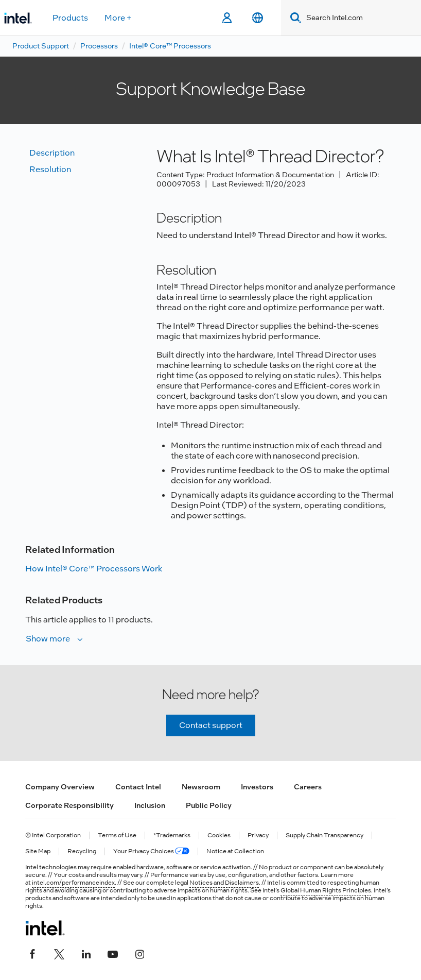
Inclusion (150, 805)
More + (118, 18)
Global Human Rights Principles (326, 890)
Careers (308, 787)
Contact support (211, 725)
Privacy (258, 835)
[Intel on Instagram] (139, 953)
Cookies (219, 835)
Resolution (50, 169)
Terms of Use (117, 835)
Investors (257, 787)
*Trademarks (172, 835)
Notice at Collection (235, 851)
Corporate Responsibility (69, 805)
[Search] (294, 18)
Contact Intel (138, 787)
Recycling (82, 851)
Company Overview (60, 787)
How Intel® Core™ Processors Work (94, 569)
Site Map (38, 851)
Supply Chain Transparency (324, 835)
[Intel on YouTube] (113, 953)
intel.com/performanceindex (73, 883)
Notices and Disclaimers (224, 883)
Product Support (41, 46)
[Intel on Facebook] (32, 953)
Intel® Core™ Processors (170, 46)
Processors (99, 46)
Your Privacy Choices (151, 851)
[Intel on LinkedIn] (86, 953)
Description (52, 153)
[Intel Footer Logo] (45, 928)
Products (70, 18)
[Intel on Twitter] (59, 953)
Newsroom (201, 787)
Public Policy (209, 805)
